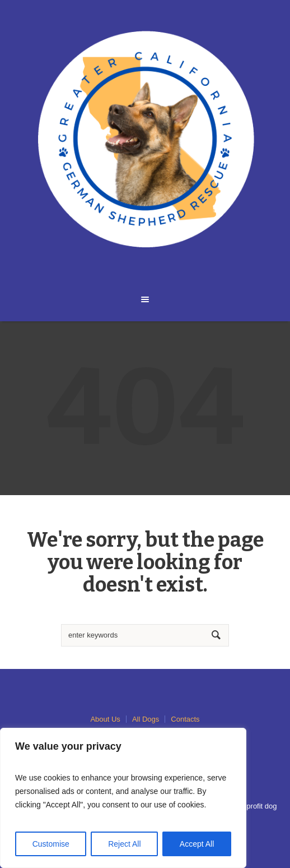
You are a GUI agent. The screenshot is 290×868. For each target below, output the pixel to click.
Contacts (185, 719)
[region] (123, 798)
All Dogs (146, 719)
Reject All (124, 844)
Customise (51, 844)
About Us (105, 719)
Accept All (197, 844)
